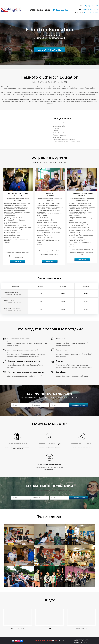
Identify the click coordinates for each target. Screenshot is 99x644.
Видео (49, 67)
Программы (40, 67)
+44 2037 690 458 (60, 10)
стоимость (58, 67)
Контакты (68, 67)
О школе (31, 67)
